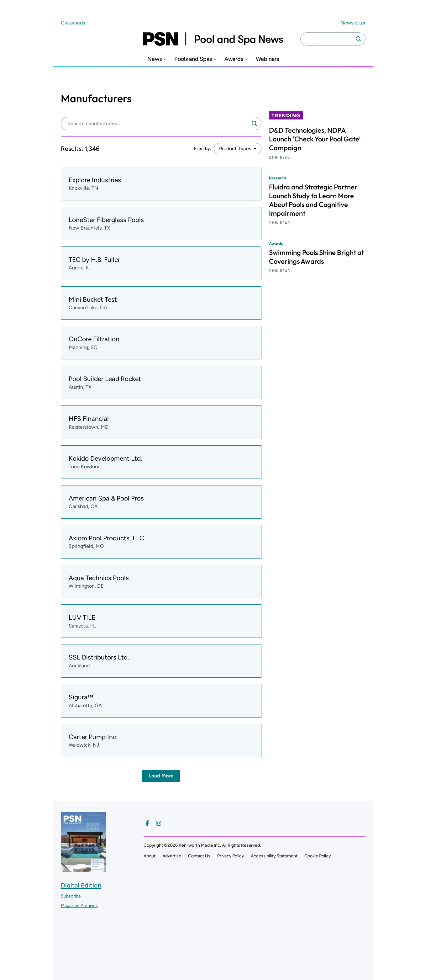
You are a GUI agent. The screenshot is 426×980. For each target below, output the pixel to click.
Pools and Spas (193, 59)
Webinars (267, 59)
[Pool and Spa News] (213, 39)
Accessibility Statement (274, 856)
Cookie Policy (318, 856)
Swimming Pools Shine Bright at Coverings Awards (316, 257)
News (155, 59)
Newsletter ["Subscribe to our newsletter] (353, 23)
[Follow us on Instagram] (159, 823)
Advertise (172, 856)
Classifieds (73, 23)
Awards (234, 59)
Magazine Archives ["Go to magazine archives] (79, 906)
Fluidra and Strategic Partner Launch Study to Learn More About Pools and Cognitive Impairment (313, 200)
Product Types (235, 148)
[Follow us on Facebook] (147, 823)
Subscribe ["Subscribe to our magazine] (71, 896)
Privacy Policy (231, 856)
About (150, 856)
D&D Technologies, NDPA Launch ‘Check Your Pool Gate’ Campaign (315, 139)
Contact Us (199, 856)
